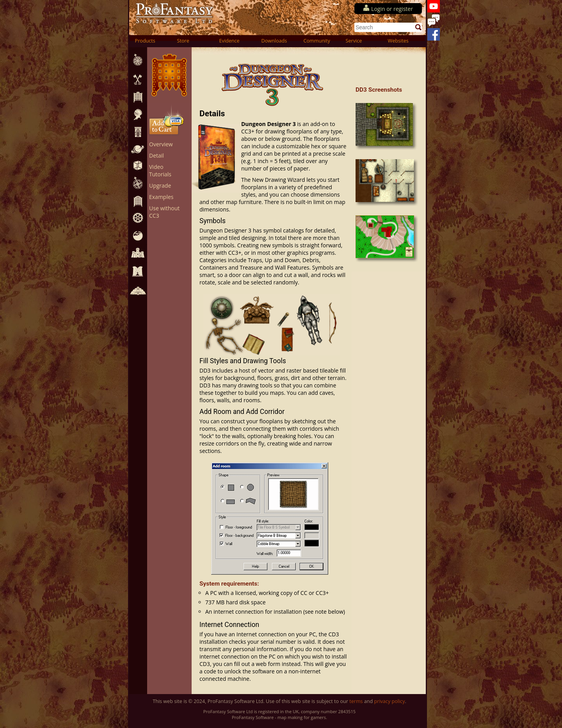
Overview (161, 144)
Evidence (229, 41)
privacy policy (390, 701)
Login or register (392, 9)
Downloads (274, 41)
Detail (157, 155)
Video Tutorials (160, 170)
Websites (398, 41)
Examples (161, 197)
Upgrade (160, 186)
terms (356, 701)
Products (145, 41)
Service (354, 41)
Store (183, 41)
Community (317, 41)
